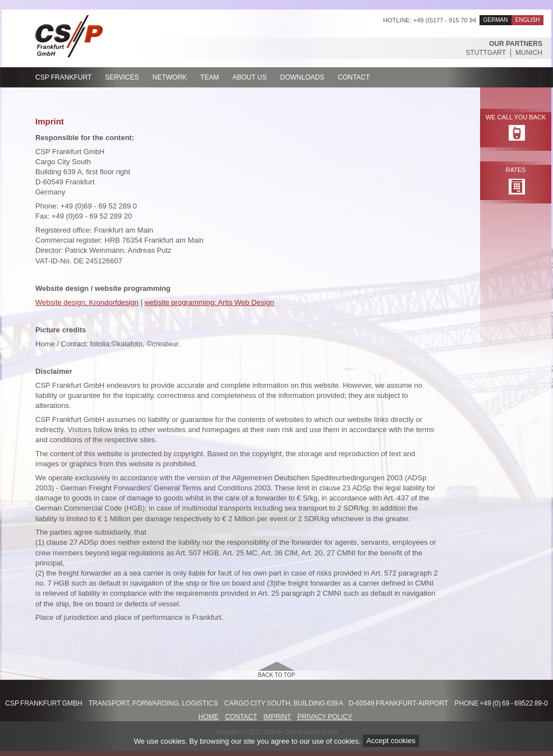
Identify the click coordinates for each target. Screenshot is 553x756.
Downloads (303, 77)
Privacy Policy (325, 717)
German (496, 20)
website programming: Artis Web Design (209, 302)
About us (249, 77)
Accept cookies (391, 741)
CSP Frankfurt (63, 77)
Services (122, 77)
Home (209, 717)
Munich (529, 53)
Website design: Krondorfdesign (87, 302)
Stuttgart (486, 53)
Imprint (277, 717)
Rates (516, 170)
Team (209, 77)
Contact (354, 77)
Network (170, 77)
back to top (277, 675)
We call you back (516, 117)
